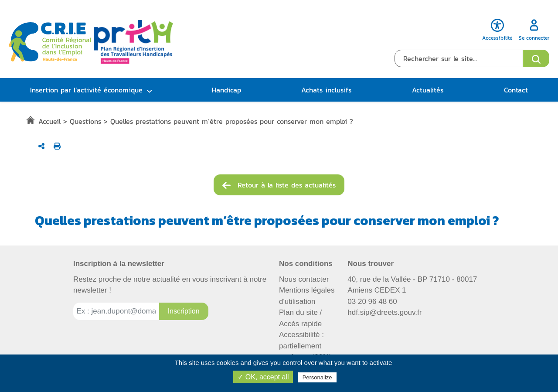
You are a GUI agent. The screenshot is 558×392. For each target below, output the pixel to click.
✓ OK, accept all (263, 377)
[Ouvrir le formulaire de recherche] (536, 58)
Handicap (226, 90)
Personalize (317, 377)
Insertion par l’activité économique (86, 90)
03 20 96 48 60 (372, 302)
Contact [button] (516, 90)
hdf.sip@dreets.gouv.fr (384, 312)
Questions (85, 121)
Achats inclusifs (326, 90)
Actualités (428, 90)
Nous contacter (304, 279)
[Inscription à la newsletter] (184, 311)
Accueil (49, 121)
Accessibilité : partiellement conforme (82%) (305, 346)
